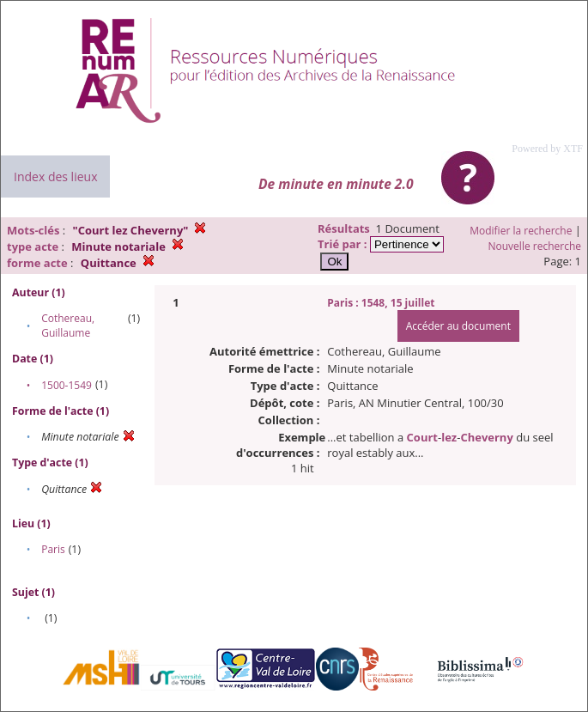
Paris (53, 549)
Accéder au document (458, 326)
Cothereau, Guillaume (68, 326)
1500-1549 (67, 385)
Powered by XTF (547, 149)
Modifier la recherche (521, 231)
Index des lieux (55, 176)
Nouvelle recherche (535, 246)
